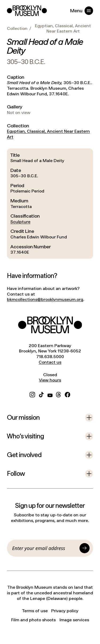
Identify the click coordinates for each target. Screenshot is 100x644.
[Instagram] (32, 394)
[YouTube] (50, 394)
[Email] (45, 548)
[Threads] (59, 394)
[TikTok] (41, 394)
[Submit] (85, 548)
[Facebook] (67, 394)
